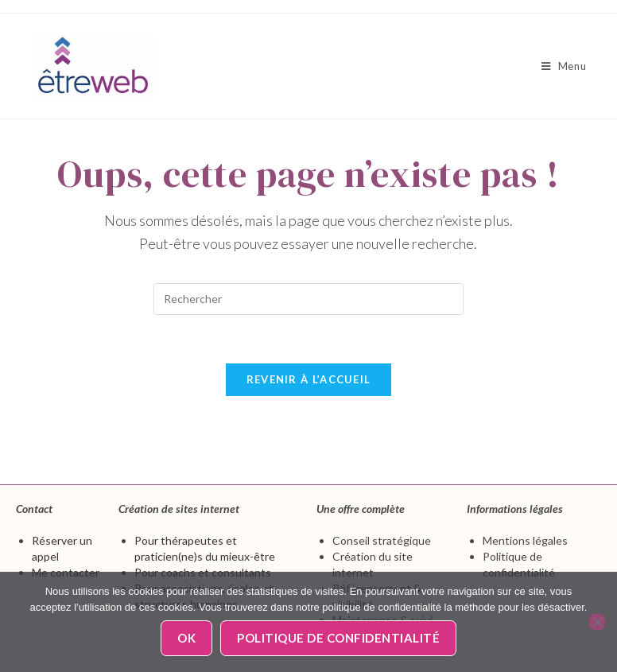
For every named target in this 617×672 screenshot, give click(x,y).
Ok (186, 638)
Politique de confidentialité (338, 638)
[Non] (597, 622)
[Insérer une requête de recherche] (308, 299)
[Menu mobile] (564, 66)
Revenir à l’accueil (309, 379)
